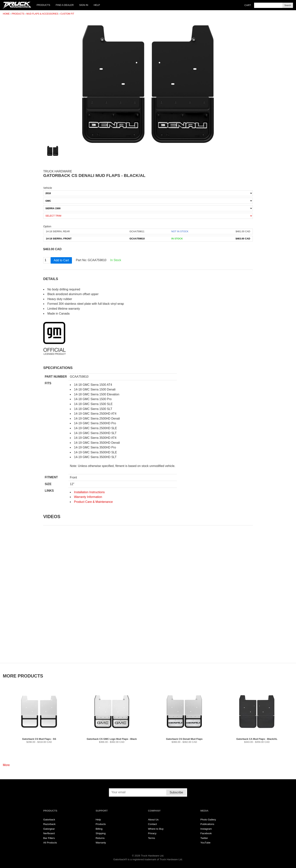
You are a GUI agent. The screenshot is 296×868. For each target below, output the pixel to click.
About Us (153, 820)
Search (288, 5)
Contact (152, 824)
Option (47, 226)
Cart (248, 5)
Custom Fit (67, 14)
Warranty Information (88, 497)
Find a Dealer (65, 5)
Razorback (49, 824)
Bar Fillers (49, 838)
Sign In (84, 5)
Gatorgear (49, 829)
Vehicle (48, 188)
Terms (151, 838)
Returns (100, 838)
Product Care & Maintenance (93, 502)
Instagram (206, 829)
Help (97, 5)
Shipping (101, 833)
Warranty (101, 843)
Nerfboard (49, 833)
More (6, 765)
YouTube (205, 843)
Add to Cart (61, 260)
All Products (50, 843)
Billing (99, 829)
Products (43, 5)
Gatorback (49, 820)
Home (6, 14)
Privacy (152, 833)
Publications (207, 824)
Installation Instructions (89, 492)
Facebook (206, 833)
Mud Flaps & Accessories (42, 14)
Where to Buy (156, 829)
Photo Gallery (208, 820)
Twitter (204, 838)
